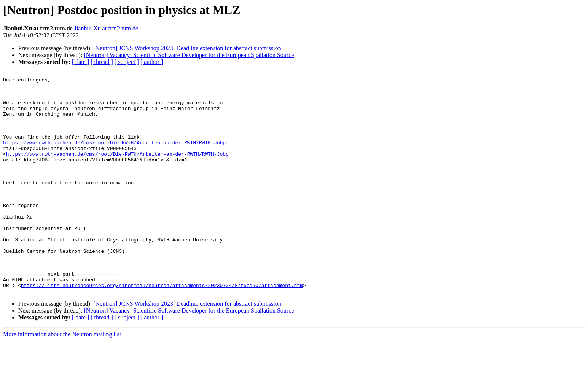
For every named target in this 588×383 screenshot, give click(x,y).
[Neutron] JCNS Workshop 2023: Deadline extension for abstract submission (187, 48)
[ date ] (80, 62)
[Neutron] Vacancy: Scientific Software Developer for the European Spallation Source (189, 55)
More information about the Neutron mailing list (62, 376)
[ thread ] (102, 62)
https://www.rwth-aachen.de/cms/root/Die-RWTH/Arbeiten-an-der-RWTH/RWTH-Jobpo (116, 156)
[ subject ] (127, 62)
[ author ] (152, 62)
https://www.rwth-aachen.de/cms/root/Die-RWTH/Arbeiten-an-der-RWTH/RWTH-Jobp (117, 170)
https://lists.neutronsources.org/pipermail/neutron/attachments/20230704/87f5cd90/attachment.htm (162, 327)
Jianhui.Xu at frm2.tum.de (106, 28)
